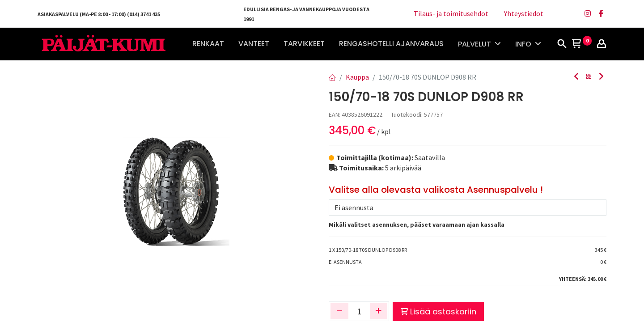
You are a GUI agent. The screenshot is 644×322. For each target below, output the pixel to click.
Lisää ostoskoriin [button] (438, 311)
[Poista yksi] (339, 311)
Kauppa (357, 77)
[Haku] (562, 44)
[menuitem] (208, 44)
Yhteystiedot (524, 13)
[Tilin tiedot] (602, 44)
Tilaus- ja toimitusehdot (451, 13)
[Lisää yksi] (379, 311)
